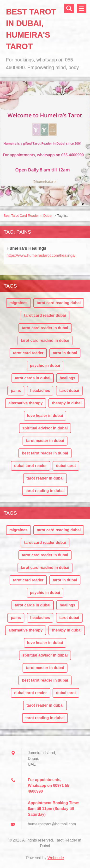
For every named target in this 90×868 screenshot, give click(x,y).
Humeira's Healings (26, 248)
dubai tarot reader (30, 466)
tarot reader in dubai (45, 478)
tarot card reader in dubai (45, 328)
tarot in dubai (65, 353)
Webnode (56, 858)
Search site (69, 8)
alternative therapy (25, 403)
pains (16, 391)
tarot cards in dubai (33, 378)
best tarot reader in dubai (45, 453)
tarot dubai (69, 391)
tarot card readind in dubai (45, 340)
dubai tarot (66, 466)
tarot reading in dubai (45, 491)
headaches (40, 391)
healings (68, 378)
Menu (82, 8)
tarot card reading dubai (59, 303)
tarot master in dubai (45, 441)
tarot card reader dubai (45, 315)
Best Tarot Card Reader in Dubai (28, 216)
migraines (18, 303)
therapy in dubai (67, 403)
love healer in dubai (45, 416)
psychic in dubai (45, 365)
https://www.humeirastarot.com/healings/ (41, 255)
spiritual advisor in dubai (45, 428)
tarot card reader (28, 353)
